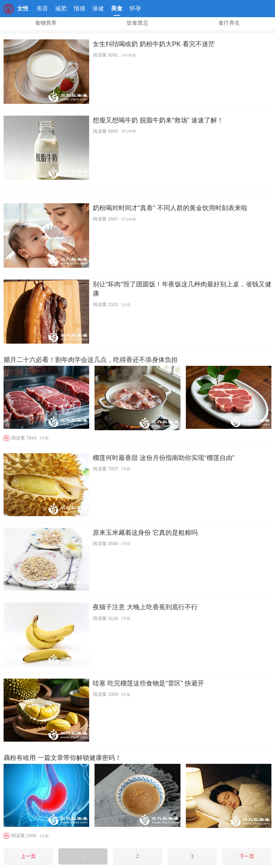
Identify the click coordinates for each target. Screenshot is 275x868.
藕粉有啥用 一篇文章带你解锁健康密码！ (62, 758)
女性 (23, 8)
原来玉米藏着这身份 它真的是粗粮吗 (145, 532)
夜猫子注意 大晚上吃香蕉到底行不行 (145, 607)
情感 (79, 8)
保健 (98, 8)
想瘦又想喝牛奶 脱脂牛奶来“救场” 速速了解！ (158, 120)
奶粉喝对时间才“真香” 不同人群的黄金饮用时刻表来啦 (170, 208)
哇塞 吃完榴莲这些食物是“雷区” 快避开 (148, 683)
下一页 (247, 856)
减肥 (61, 8)
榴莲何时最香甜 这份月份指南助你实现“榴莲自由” (163, 458)
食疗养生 (229, 23)
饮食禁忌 (137, 23)
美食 (117, 11)
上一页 (28, 856)
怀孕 (135, 8)
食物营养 (46, 23)
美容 (42, 8)
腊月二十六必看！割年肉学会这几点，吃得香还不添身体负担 (91, 360)
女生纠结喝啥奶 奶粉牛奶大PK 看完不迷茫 (154, 44)
